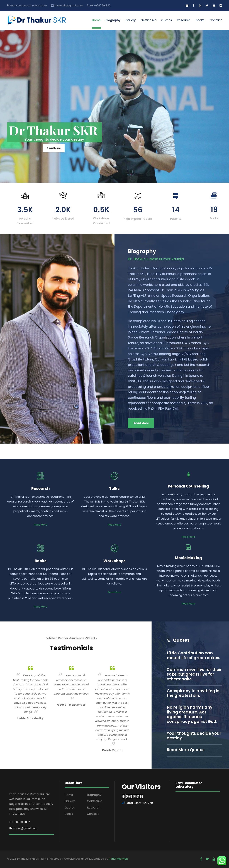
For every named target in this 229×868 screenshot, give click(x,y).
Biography (113, 20)
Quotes (167, 20)
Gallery (131, 20)
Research (184, 20)
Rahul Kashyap (118, 859)
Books (200, 20)
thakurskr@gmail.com (69, 5)
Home (96, 20)
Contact (216, 20)
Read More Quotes (186, 750)
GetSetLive (148, 20)
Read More (54, 148)
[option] (30, 692)
